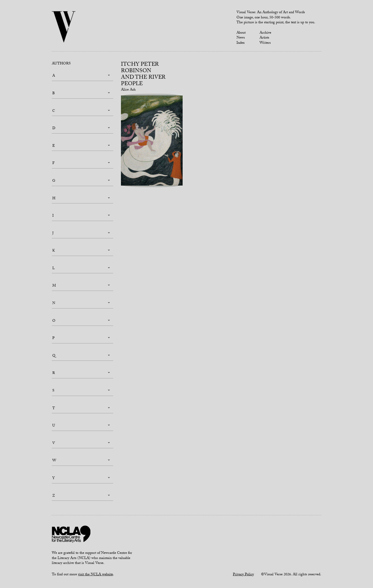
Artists (264, 38)
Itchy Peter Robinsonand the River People (143, 75)
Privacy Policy (243, 575)
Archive (265, 33)
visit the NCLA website (95, 575)
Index (241, 43)
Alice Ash (128, 90)
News (241, 38)
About (241, 33)
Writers (265, 43)
